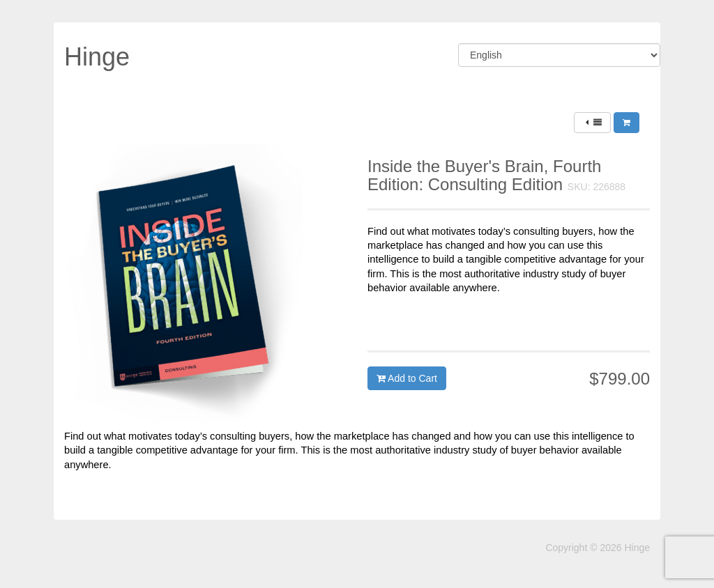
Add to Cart (407, 378)
